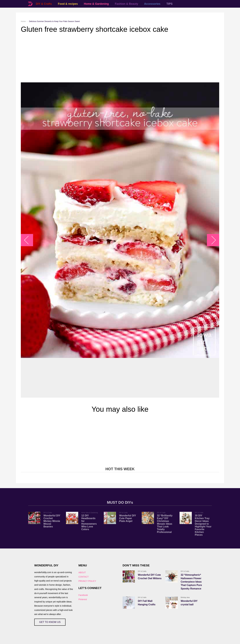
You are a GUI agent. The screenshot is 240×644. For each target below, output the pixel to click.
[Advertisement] (113, 58)
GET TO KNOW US (50, 622)
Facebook (83, 595)
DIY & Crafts (44, 4)
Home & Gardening (96, 4)
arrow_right (212, 240)
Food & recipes (68, 4)
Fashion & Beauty (126, 4)
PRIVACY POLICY (87, 581)
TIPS (169, 4)
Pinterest (83, 599)
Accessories (152, 4)
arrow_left (29, 240)
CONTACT (83, 577)
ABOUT (82, 572)
